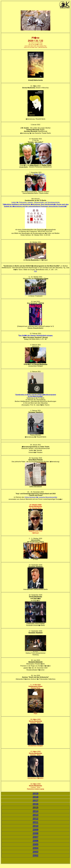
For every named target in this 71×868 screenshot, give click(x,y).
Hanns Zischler (39, 174)
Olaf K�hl (37, 598)
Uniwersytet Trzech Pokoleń (35, 623)
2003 (35, 852)
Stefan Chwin (47, 165)
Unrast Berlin (23, 167)
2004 (35, 848)
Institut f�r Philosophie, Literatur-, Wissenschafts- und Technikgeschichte (36, 202)
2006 (35, 841)
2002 (35, 855)
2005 (35, 844)
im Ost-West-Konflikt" (35, 396)
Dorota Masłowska (41, 364)
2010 (35, 826)
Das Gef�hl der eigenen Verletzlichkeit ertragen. (36, 335)
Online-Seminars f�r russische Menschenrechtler (41, 497)
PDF (35, 271)
